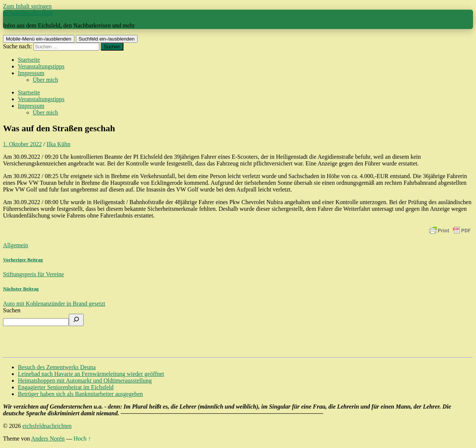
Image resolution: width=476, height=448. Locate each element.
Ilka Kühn (58, 144)
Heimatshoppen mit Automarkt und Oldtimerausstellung (85, 381)
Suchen (12, 310)
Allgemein (16, 245)
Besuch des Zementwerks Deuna (57, 367)
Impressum (31, 73)
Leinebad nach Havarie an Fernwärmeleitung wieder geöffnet (91, 374)
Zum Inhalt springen (27, 6)
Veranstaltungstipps (41, 66)
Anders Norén (48, 439)
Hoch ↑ (82, 439)
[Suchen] (76, 320)
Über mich (45, 80)
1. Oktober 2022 (22, 144)
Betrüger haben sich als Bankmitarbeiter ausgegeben (80, 394)
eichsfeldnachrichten (28, 13)
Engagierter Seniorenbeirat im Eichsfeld (66, 387)
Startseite (29, 60)
